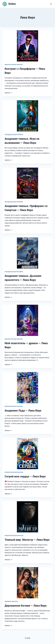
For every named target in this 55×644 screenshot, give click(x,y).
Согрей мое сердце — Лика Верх (25, 476)
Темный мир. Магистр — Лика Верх (27, 540)
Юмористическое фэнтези (14, 65)
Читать (8, 93)
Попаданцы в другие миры (14, 135)
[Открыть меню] (51, 4)
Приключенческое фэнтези (14, 472)
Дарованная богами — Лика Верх (26, 606)
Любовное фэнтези (11, 601)
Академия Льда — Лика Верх (23, 411)
